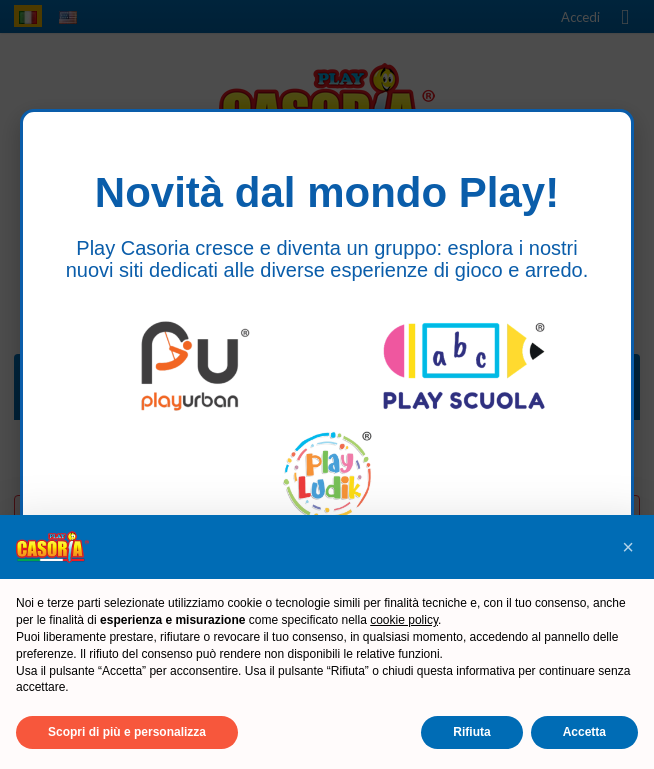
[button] (628, 547)
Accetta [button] (584, 732)
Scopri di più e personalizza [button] (127, 732)
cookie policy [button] (404, 620)
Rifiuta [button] (471, 732)
